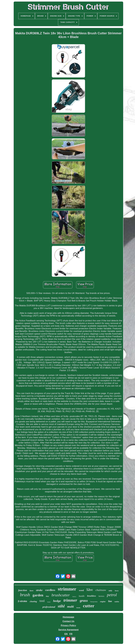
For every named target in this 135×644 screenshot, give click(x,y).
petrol (112, 595)
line (110, 601)
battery (74, 597)
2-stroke (22, 601)
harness (101, 596)
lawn (32, 591)
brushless (91, 596)
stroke (39, 590)
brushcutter (61, 595)
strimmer (67, 589)
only (110, 591)
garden (38, 595)
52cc (90, 590)
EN (66, 634)
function (23, 590)
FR (71, 634)
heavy (117, 591)
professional (49, 607)
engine (103, 602)
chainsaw (101, 590)
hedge (57, 601)
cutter (89, 606)
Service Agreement (68, 630)
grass (84, 601)
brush (25, 595)
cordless (50, 590)
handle (82, 596)
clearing (33, 601)
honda (78, 608)
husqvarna (94, 602)
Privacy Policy (68, 625)
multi (71, 607)
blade (49, 602)
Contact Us (68, 621)
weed (81, 590)
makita (117, 602)
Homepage (68, 617)
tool (42, 601)
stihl (61, 606)
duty (47, 596)
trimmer (70, 600)
